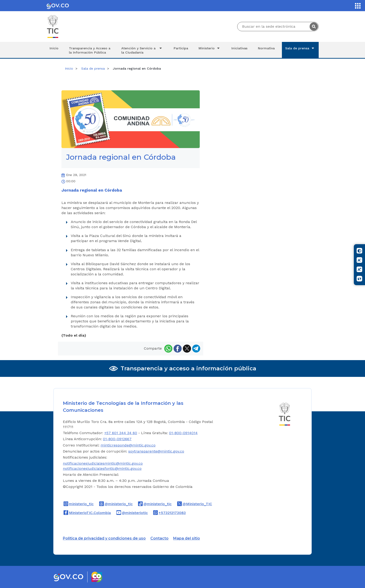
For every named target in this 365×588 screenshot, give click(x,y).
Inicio (54, 48)
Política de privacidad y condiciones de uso (104, 538)
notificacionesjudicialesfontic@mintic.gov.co (102, 468)
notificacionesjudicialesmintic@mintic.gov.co (103, 463)
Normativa (266, 48)
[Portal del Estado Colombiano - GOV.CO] (58, 6)
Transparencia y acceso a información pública (188, 368)
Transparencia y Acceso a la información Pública (90, 50)
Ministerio (210, 48)
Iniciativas (239, 48)
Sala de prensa (300, 48)
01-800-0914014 (183, 433)
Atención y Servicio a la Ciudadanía (142, 50)
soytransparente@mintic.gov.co (156, 451)
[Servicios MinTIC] (358, 6)
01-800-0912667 (117, 439)
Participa (181, 48)
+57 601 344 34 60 (121, 433)
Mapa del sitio (187, 538)
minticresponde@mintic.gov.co (128, 445)
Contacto (159, 538)
